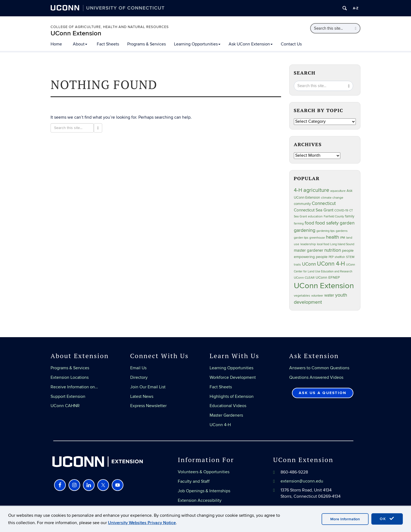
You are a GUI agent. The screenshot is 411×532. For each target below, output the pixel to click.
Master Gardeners (226, 415)
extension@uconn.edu (302, 481)
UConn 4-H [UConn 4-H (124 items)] (331, 264)
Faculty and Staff (194, 481)
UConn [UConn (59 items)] (309, 264)
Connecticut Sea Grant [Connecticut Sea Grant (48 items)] (314, 210)
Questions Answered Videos (316, 377)
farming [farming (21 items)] (299, 224)
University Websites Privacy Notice (142, 523)
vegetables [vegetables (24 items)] (302, 296)
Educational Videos (228, 406)
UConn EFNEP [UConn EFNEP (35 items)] (328, 278)
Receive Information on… (74, 387)
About (80, 44)
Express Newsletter (148, 406)
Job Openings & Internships (204, 491)
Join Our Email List (148, 387)
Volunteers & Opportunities (204, 472)
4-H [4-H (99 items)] (298, 190)
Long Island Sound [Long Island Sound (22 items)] (342, 244)
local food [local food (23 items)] (323, 244)
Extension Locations (70, 377)
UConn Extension (76, 33)
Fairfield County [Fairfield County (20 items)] (334, 216)
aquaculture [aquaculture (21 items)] (338, 191)
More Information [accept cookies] (345, 519)
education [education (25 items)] (315, 216)
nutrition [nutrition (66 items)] (333, 250)
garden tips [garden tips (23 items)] (301, 238)
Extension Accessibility (200, 500)
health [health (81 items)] (332, 237)
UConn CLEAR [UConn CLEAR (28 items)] (304, 278)
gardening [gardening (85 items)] (305, 230)
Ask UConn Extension (251, 44)
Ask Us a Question (323, 393)
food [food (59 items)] (309, 223)
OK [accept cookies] (387, 519)
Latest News (142, 396)
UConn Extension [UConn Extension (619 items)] (324, 286)
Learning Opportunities (197, 44)
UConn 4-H (220, 425)
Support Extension (68, 396)
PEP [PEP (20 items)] (331, 257)
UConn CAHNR (65, 406)
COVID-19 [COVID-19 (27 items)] (341, 210)
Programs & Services (147, 44)
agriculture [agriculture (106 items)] (316, 190)
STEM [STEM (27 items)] (350, 257)
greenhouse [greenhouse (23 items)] (317, 238)
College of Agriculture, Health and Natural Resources (110, 27)
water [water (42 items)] (329, 295)
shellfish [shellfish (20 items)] (340, 257)
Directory (139, 377)
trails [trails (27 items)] (297, 265)
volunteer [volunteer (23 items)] (317, 296)
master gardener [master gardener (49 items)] (309, 250)
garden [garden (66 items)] (347, 223)
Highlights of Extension (232, 396)
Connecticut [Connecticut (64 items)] (324, 204)
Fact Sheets (108, 44)
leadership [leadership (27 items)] (308, 244)
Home (56, 44)
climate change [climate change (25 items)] (332, 198)
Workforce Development (233, 377)
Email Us (138, 368)
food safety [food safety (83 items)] (327, 223)
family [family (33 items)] (350, 216)
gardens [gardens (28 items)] (342, 231)
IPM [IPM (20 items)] (342, 238)
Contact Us (291, 44)
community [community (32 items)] (302, 204)
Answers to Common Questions (319, 368)
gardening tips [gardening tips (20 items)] (326, 231)
